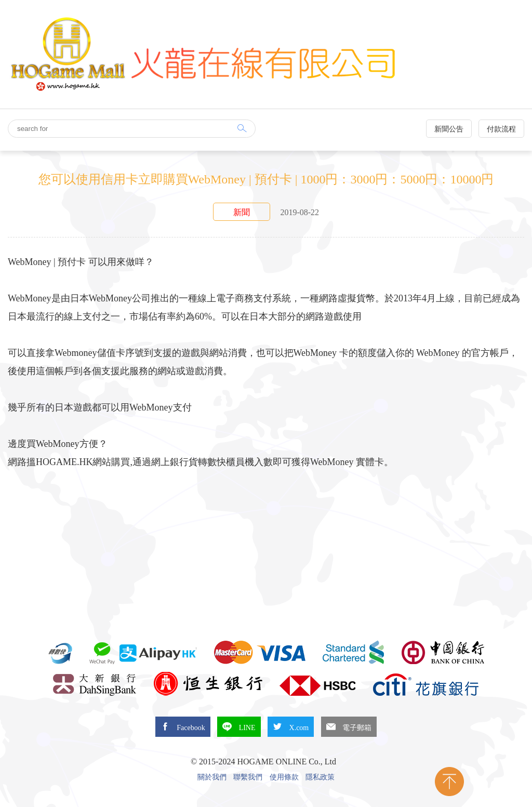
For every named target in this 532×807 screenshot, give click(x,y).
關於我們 (212, 777)
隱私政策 (320, 777)
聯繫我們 (248, 777)
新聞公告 (449, 129)
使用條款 (284, 777)
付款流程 (501, 129)
